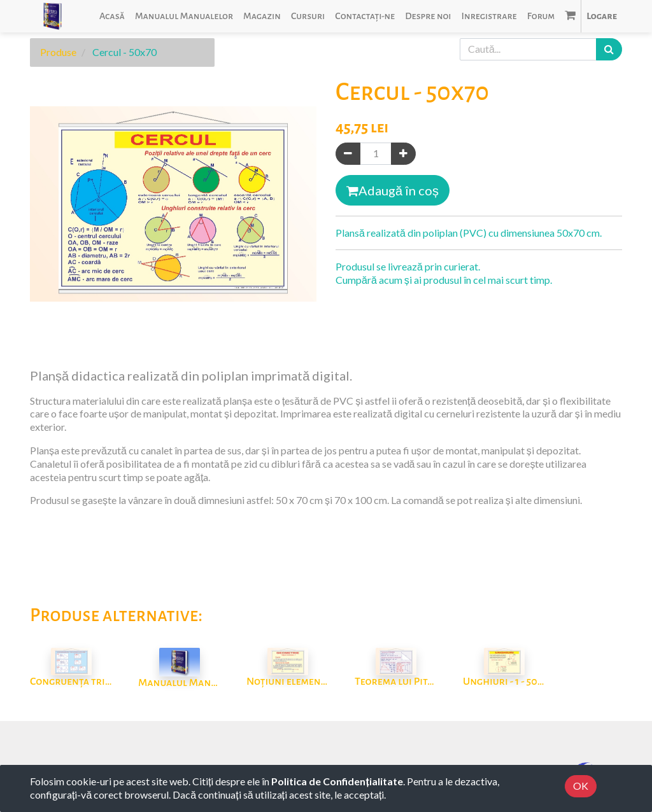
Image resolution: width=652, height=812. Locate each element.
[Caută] (609, 49)
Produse (58, 52)
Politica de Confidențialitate (337, 781)
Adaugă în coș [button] (393, 190)
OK (581, 786)
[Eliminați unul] (348, 154)
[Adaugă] (403, 154)
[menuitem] (112, 16)
